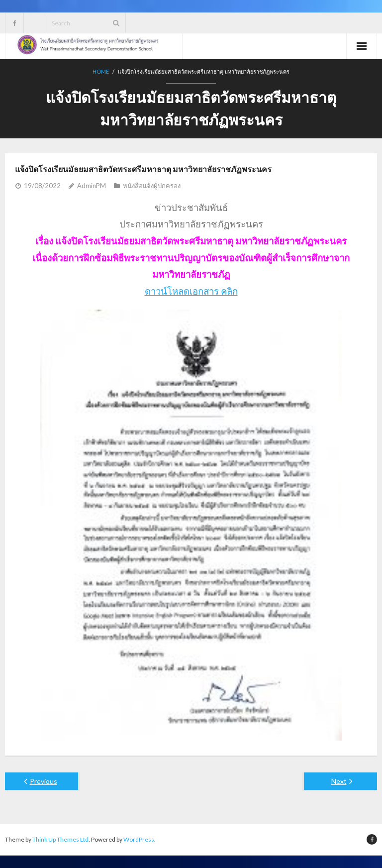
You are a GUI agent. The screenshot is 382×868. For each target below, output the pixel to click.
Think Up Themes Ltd (60, 839)
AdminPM (92, 186)
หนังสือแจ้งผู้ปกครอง (152, 186)
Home (101, 71)
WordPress (139, 839)
